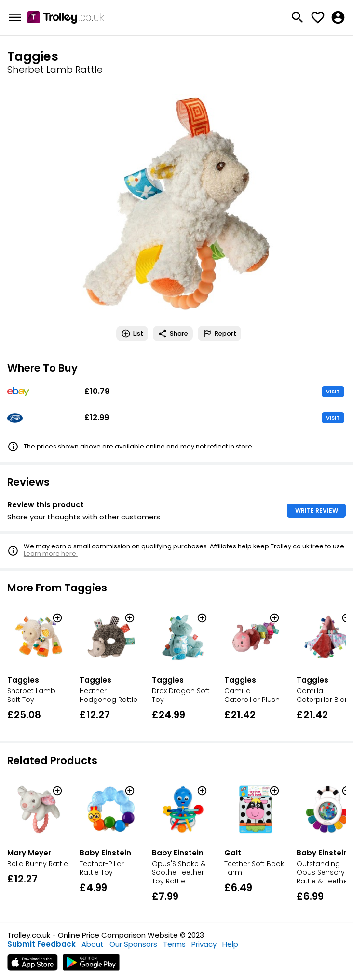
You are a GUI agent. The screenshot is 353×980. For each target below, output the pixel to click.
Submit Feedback (41, 944)
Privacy (204, 944)
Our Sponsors (133, 944)
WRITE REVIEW (317, 511)
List (132, 334)
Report (219, 334)
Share (173, 334)
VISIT (333, 392)
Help (230, 944)
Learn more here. (51, 553)
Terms (174, 944)
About (93, 944)
